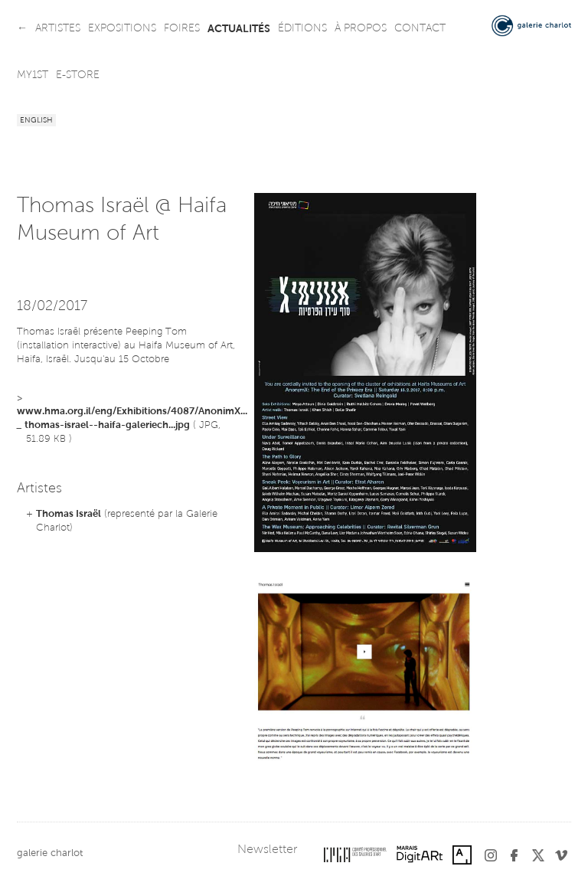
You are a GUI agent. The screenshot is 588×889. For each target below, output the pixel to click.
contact (420, 29)
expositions (122, 29)
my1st (33, 76)
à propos (361, 29)
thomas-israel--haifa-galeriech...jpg (107, 425)
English (36, 121)
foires (182, 29)
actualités (239, 29)
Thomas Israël (69, 514)
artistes (58, 29)
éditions (302, 29)
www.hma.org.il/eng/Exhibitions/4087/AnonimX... (132, 412)
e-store (78, 76)
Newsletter (267, 850)
